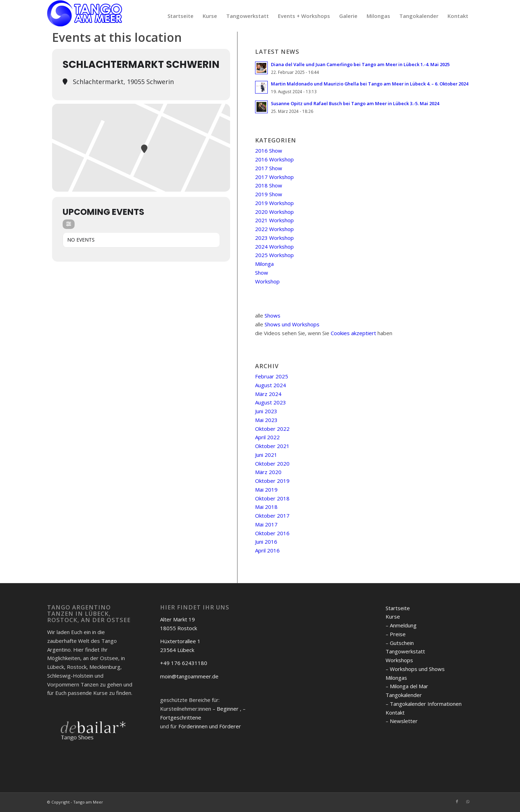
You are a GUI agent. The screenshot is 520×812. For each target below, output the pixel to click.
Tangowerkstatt (405, 651)
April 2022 (267, 437)
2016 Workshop (274, 159)
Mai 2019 (266, 490)
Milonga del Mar (409, 686)
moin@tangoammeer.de (189, 676)
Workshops (399, 660)
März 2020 (268, 472)
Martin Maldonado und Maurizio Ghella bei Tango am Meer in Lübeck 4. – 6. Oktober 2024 (370, 84)
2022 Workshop (274, 229)
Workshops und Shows (417, 669)
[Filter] (69, 224)
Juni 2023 (266, 411)
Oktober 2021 (272, 446)
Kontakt (395, 712)
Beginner (228, 709)
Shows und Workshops (292, 324)
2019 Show (269, 194)
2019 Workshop (274, 203)
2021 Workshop (274, 220)
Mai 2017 (266, 524)
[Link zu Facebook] (457, 801)
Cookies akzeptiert (353, 333)
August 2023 (271, 402)
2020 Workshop (274, 212)
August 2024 (271, 385)
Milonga (264, 264)
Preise (398, 634)
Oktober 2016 (272, 533)
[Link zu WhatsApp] (468, 801)
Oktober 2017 (272, 516)
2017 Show (269, 168)
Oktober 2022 (272, 429)
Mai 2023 (266, 420)
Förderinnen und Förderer (210, 726)
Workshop (267, 281)
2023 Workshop (274, 238)
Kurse (393, 616)
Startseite (398, 608)
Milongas (396, 678)
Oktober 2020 (272, 463)
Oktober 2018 (272, 498)
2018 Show (269, 185)
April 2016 (267, 550)
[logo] (85, 16)
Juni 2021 (266, 455)
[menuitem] (180, 16)
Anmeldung (403, 625)
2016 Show (269, 151)
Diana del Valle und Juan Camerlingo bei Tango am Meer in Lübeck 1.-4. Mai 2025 (360, 64)
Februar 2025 (272, 376)
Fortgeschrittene (181, 717)
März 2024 (268, 394)
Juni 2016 (266, 542)
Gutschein (402, 643)
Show (262, 273)
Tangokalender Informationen (426, 704)
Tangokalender (404, 695)
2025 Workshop (274, 255)
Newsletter (404, 721)
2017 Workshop (274, 177)
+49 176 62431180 (184, 663)
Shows (272, 315)
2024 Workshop (274, 247)
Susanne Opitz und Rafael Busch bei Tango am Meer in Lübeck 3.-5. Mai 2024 (355, 103)
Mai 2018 (266, 507)
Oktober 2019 (272, 481)
